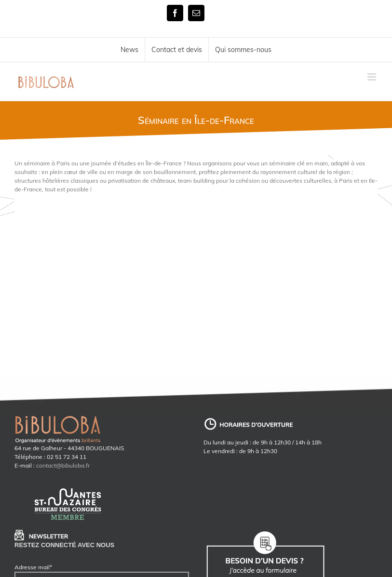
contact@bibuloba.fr (63, 465)
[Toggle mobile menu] (372, 77)
